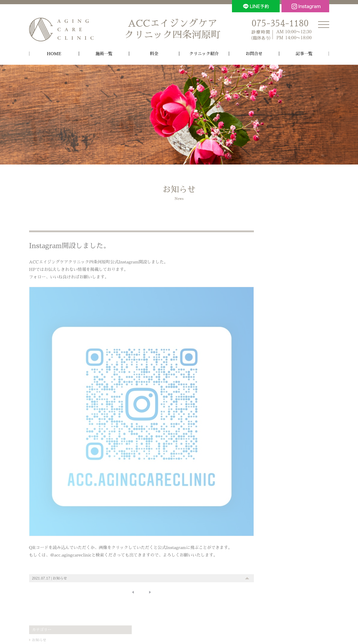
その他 (266, 269)
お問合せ (254, 54)
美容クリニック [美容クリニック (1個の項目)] (311, 376)
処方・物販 (270, 324)
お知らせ (60, 565)
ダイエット (270, 332)
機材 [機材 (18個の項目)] (281, 374)
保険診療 (268, 348)
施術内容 (267, 277)
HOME (54, 54)
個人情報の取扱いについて (179, 618)
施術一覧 (104, 54)
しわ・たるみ (272, 292)
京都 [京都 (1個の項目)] (265, 376)
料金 (154, 54)
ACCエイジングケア (173, 30)
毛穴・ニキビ (272, 300)
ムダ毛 (266, 308)
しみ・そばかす (274, 284)
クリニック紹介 (204, 54)
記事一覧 (304, 54)
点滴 (265, 316)
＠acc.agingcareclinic (71, 542)
